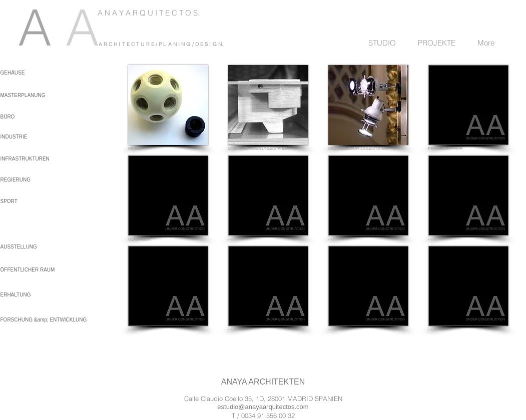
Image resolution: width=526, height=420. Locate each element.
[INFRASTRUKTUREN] (27, 159)
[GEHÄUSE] (18, 73)
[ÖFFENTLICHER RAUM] (28, 270)
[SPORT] (27, 201)
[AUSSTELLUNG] (27, 247)
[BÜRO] (25, 117)
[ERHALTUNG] (27, 295)
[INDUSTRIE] (25, 137)
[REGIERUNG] (27, 180)
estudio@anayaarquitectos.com (263, 407)
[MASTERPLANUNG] (25, 95)
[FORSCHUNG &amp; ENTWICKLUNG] (44, 320)
